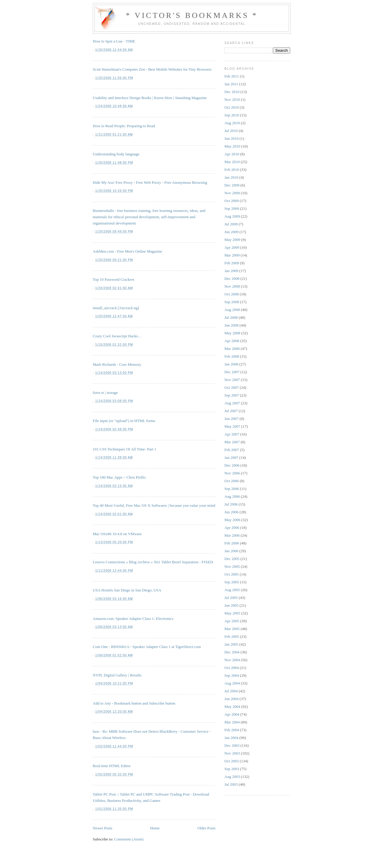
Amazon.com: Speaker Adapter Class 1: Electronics (133, 619)
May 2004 (232, 707)
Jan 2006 (231, 551)
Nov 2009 (232, 193)
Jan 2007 (231, 457)
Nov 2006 (232, 473)
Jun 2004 (231, 699)
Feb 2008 (232, 356)
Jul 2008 (231, 317)
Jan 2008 (231, 364)
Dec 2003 (232, 745)
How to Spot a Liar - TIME (114, 41)
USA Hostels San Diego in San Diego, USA (127, 590)
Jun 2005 (231, 605)
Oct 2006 (232, 481)
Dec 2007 (232, 372)
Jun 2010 (231, 138)
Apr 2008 (232, 341)
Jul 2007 (231, 411)
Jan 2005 (231, 644)
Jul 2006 (231, 504)
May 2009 (232, 240)
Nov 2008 (232, 286)
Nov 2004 (232, 660)
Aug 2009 (232, 216)
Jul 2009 (231, 224)
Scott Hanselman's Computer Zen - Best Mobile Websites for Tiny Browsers (152, 69)
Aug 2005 (232, 590)
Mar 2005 (232, 629)
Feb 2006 (232, 543)
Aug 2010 (232, 123)
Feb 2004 (232, 730)
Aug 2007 (232, 403)
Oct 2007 (232, 387)
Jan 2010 (231, 177)
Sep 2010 (232, 115)
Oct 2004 (232, 668)
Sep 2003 (232, 769)
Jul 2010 (231, 131)
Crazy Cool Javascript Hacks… (117, 336)
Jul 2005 (231, 598)
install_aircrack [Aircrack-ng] (116, 308)
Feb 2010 (232, 170)
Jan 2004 (231, 738)
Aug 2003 (232, 777)
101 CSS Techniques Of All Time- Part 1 (124, 449)
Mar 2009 (232, 255)
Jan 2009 (231, 271)
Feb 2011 (232, 76)
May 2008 (232, 333)
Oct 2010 (232, 107)
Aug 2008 (232, 310)
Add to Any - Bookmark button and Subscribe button (134, 703)
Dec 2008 (232, 279)
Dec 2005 (232, 559)
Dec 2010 (232, 92)
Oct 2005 (232, 574)
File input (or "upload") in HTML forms (124, 421)
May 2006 (232, 520)
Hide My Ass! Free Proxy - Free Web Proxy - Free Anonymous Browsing (150, 182)
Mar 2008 (232, 349)
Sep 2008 (232, 302)
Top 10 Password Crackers (114, 279)
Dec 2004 (232, 652)
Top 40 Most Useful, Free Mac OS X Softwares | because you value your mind (154, 505)
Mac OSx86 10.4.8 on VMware (117, 534)
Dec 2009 (232, 185)
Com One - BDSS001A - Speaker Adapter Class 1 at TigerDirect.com (147, 647)
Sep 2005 (232, 582)
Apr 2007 (232, 434)
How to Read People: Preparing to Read (124, 126)
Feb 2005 (232, 636)
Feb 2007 (232, 450)
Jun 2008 (231, 325)
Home (155, 828)
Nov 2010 (232, 100)
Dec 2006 (232, 465)
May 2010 (232, 146)
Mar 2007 (232, 442)
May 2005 (232, 613)
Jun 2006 (231, 512)
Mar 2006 (232, 535)
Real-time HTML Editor (112, 766)
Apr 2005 (232, 621)
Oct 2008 (232, 294)
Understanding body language (116, 154)
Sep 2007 (232, 395)
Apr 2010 (232, 154)
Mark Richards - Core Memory (117, 364)
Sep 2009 (232, 208)
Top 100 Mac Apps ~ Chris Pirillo (119, 477)
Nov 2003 (232, 753)
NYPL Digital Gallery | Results (117, 675)
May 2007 (232, 426)
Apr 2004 (232, 714)
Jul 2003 (231, 784)
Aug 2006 (232, 496)
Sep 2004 (232, 675)
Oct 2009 (232, 201)
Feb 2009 (232, 263)
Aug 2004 (232, 683)
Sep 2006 (232, 489)
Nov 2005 (232, 566)
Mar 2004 (232, 722)
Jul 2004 (231, 691)
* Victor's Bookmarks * (192, 15)
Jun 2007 (231, 419)
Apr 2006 (232, 528)
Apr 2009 (232, 247)
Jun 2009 (231, 232)
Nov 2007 (232, 380)
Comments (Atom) (129, 839)
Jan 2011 (231, 84)
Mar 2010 (232, 162)
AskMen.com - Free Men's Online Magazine (127, 251)
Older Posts (206, 828)
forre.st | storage (105, 393)
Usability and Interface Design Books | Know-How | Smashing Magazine (150, 98)
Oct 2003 (232, 761)
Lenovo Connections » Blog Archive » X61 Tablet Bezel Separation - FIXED (153, 562)
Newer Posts (102, 828)
